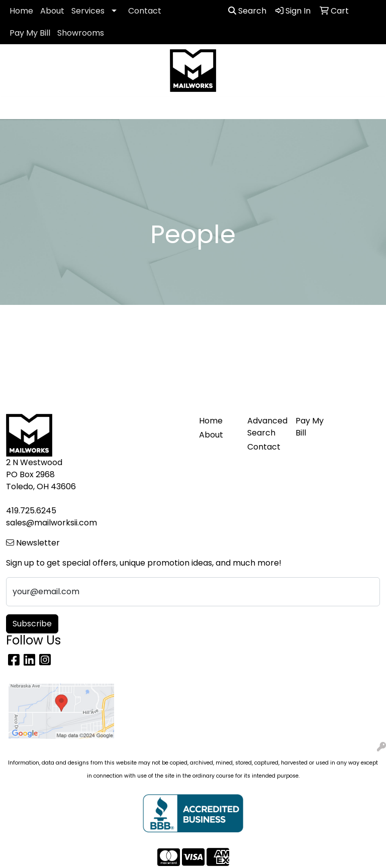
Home (21, 11)
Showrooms (81, 33)
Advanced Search (265, 427)
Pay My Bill (30, 33)
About (52, 11)
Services (88, 11)
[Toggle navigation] (16, 108)
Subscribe (32, 624)
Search (247, 11)
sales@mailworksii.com (52, 523)
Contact (145, 11)
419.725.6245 (31, 511)
